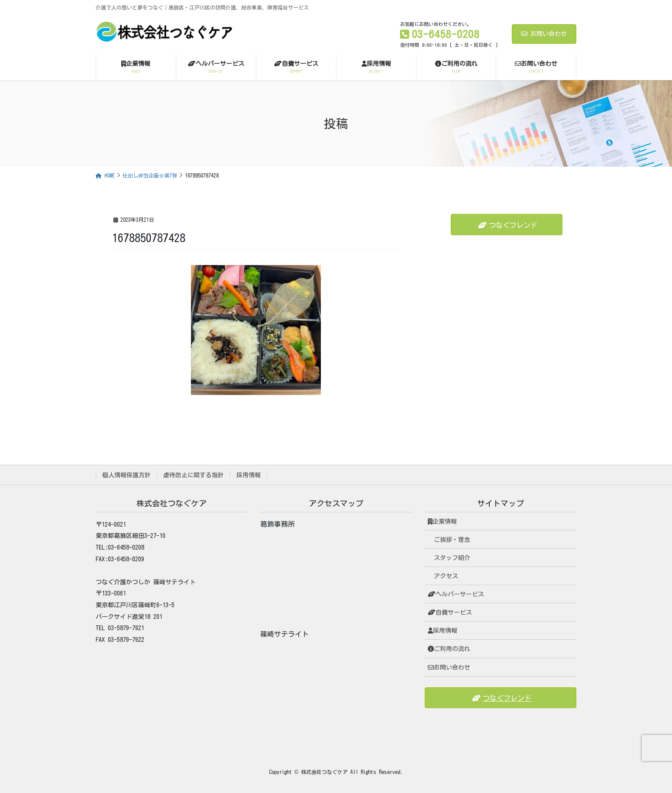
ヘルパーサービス (456, 594)
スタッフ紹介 (452, 558)
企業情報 (442, 521)
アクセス (446, 576)
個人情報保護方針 (126, 475)
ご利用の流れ (449, 649)
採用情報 (249, 475)
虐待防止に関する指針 (194, 475)
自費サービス (450, 612)
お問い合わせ (544, 34)
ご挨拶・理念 (452, 540)
